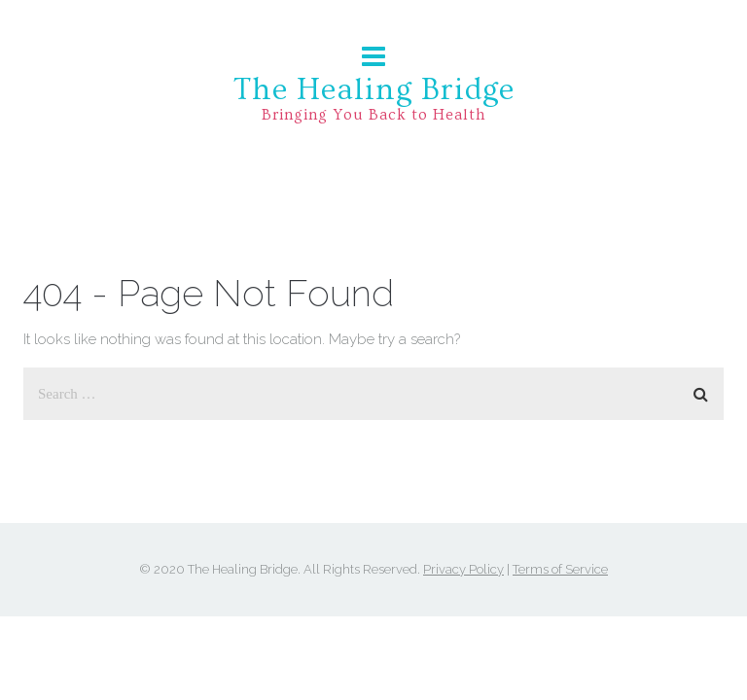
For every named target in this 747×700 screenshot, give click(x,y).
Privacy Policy (463, 569)
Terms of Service (560, 569)
